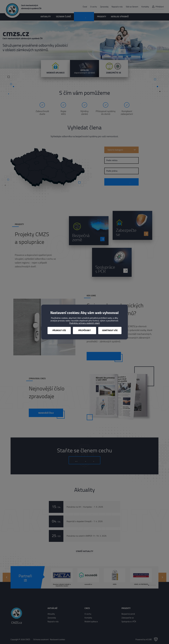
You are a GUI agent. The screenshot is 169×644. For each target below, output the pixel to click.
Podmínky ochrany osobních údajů (84, 323)
